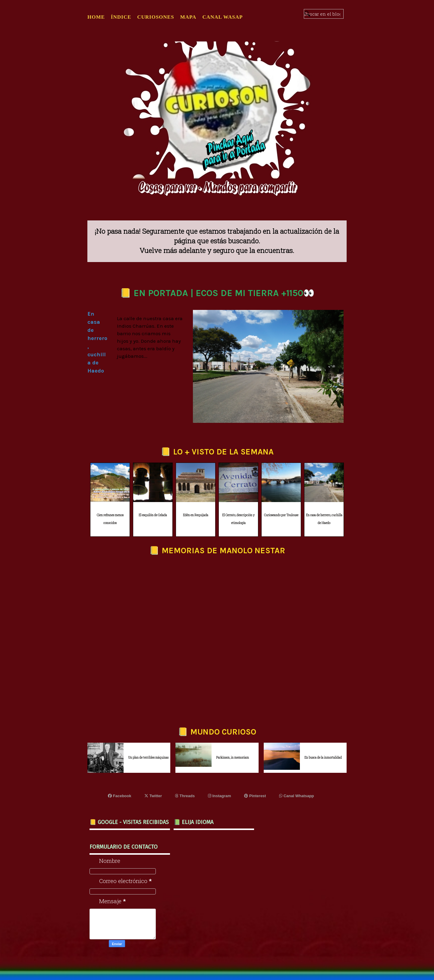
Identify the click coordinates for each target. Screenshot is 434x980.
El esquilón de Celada (153, 515)
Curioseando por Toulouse (281, 515)
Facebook (120, 796)
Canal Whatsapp (297, 796)
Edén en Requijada (196, 515)
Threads (185, 796)
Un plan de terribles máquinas (148, 758)
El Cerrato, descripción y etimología (238, 519)
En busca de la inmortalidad (323, 758)
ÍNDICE (121, 17)
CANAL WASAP (222, 17)
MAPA (188, 17)
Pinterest (255, 796)
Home (96, 17)
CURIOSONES (156, 17)
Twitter (153, 796)
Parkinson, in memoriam (233, 758)
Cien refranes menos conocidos (110, 519)
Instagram (220, 796)
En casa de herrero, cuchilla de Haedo (324, 519)
